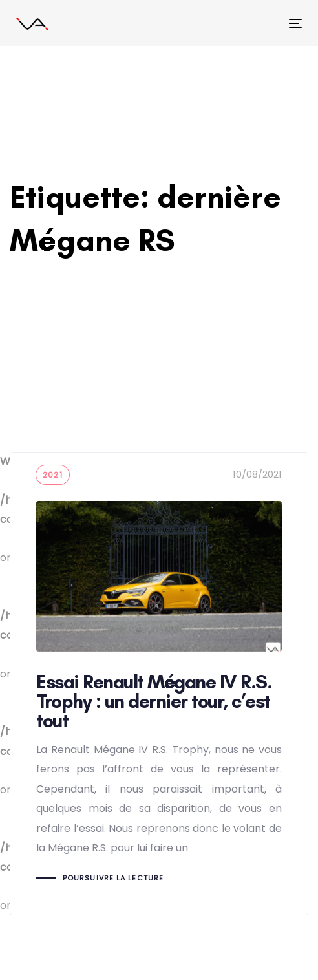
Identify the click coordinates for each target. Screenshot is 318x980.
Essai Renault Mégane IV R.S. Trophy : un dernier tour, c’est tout (159, 683)
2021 (53, 475)
